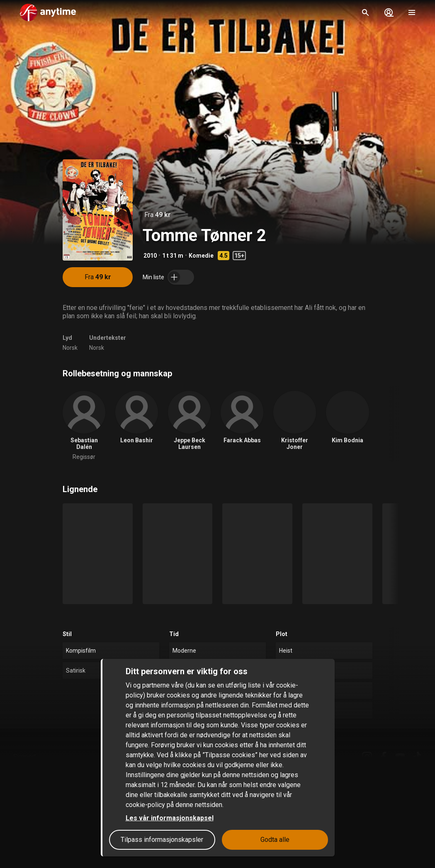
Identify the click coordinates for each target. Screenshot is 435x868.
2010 (150, 256)
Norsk (70, 348)
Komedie (201, 256)
